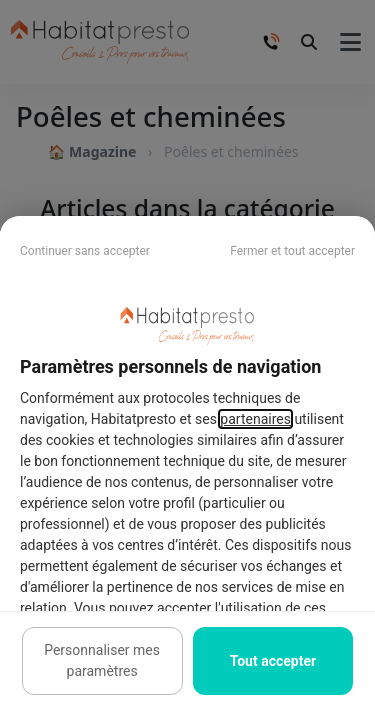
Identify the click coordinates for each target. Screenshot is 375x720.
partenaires (255, 419)
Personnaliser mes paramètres (102, 660)
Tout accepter (273, 661)
